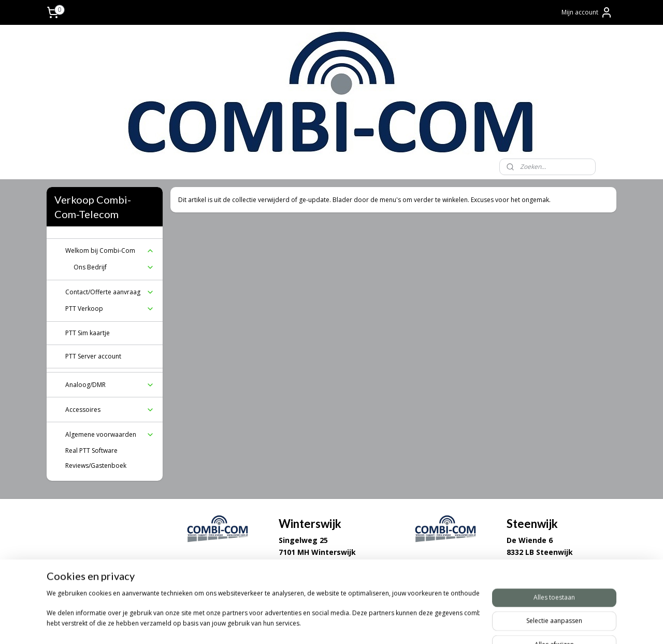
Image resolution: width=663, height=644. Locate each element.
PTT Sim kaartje (88, 333)
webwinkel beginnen (377, 625)
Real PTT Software (91, 450)
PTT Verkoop (110, 309)
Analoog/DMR (110, 385)
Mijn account (587, 12)
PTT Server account (93, 356)
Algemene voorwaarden (110, 434)
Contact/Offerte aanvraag (110, 292)
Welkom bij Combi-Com (110, 251)
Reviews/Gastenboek (96, 466)
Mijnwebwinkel (467, 625)
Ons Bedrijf (114, 267)
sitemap (316, 625)
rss (337, 625)
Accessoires (110, 410)
